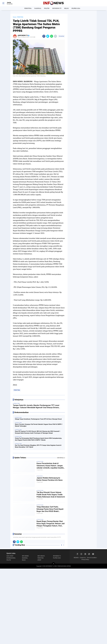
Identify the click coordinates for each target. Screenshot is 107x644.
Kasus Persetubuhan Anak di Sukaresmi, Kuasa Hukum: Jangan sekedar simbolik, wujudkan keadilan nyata (51, 466)
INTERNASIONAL (11, 558)
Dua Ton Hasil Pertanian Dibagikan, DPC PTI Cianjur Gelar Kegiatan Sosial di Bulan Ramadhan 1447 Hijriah (38, 446)
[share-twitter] (48, 36)
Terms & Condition (92, 558)
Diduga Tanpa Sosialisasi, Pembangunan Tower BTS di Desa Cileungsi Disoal (38, 419)
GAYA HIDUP (10, 556)
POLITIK (47, 8)
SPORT (39, 560)
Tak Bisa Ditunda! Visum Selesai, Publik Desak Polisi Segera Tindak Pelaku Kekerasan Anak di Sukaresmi (51, 495)
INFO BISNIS (25, 556)
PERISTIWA (28, 8)
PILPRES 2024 (76, 8)
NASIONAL (38, 8)
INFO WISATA (41, 556)
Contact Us (83, 558)
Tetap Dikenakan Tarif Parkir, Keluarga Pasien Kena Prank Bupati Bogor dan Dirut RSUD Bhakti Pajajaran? (50, 509)
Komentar (61, 36)
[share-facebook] (44, 36)
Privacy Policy (85, 560)
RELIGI (67, 8)
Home (15, 17)
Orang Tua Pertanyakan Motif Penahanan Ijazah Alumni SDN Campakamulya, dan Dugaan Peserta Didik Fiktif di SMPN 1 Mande (38, 439)
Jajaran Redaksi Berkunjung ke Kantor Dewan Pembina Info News (50, 479)
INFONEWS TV (57, 8)
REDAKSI (76, 558)
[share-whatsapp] (52, 36)
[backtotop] (53, 564)
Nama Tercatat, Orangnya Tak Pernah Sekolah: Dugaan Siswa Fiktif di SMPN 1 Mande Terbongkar (39, 425)
